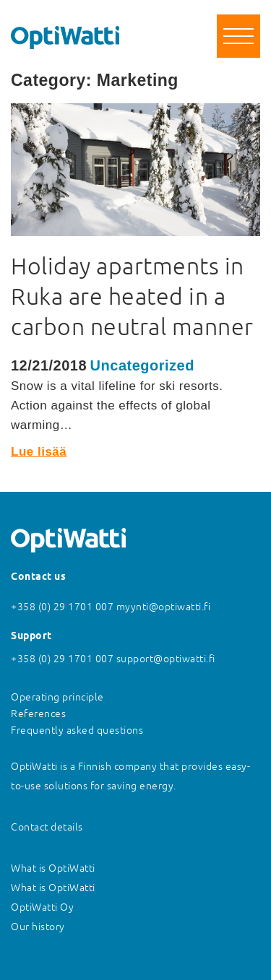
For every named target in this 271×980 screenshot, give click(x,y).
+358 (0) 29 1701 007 (62, 607)
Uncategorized (142, 365)
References (38, 714)
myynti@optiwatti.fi (164, 607)
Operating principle (57, 697)
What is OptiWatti (53, 868)
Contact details (47, 827)
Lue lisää (39, 452)
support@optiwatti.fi (166, 659)
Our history (38, 927)
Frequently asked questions (77, 730)
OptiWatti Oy (42, 907)
